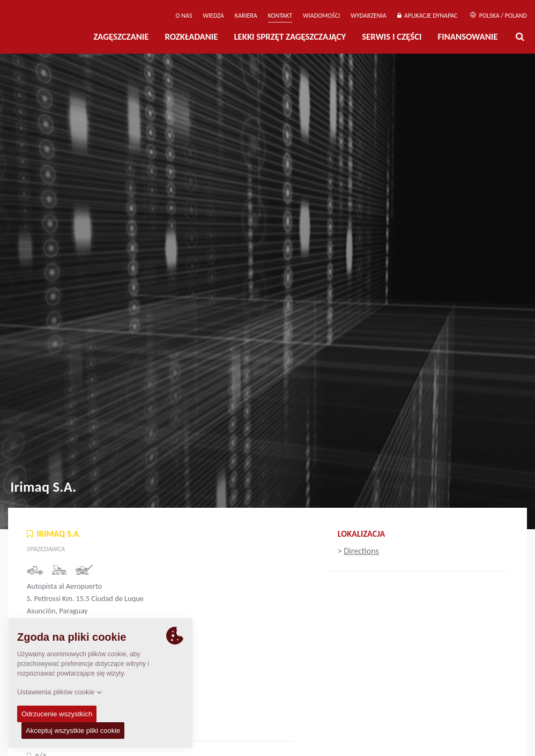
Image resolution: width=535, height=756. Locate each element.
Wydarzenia (368, 16)
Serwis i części (392, 37)
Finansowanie (468, 37)
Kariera (246, 16)
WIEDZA (213, 16)
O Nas (184, 16)
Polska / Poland (499, 16)
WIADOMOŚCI (321, 16)
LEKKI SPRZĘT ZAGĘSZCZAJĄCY (290, 37)
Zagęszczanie (121, 37)
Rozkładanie (191, 37)
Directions (361, 551)
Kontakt (280, 16)
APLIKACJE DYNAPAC (428, 16)
